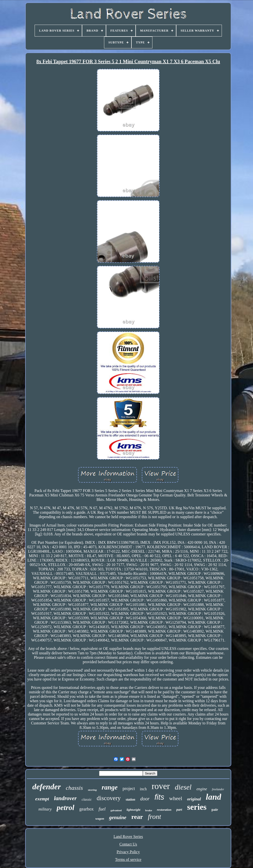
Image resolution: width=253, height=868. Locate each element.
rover (161, 786)
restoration (164, 810)
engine (202, 789)
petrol (65, 807)
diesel (183, 787)
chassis (74, 788)
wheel (176, 798)
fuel (102, 809)
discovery (109, 798)
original (194, 799)
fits (159, 797)
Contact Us (128, 844)
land (213, 797)
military (45, 809)
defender (47, 787)
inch (143, 789)
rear (137, 817)
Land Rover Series (128, 837)
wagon (100, 819)
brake (149, 810)
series (197, 807)
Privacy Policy (128, 852)
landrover (65, 798)
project (129, 789)
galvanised (116, 810)
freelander (218, 789)
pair (215, 810)
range (110, 787)
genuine (118, 817)
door (145, 799)
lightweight (133, 810)
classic (87, 799)
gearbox (86, 809)
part (179, 810)
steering (92, 790)
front (155, 817)
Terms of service (128, 859)
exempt (42, 799)
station (131, 800)
